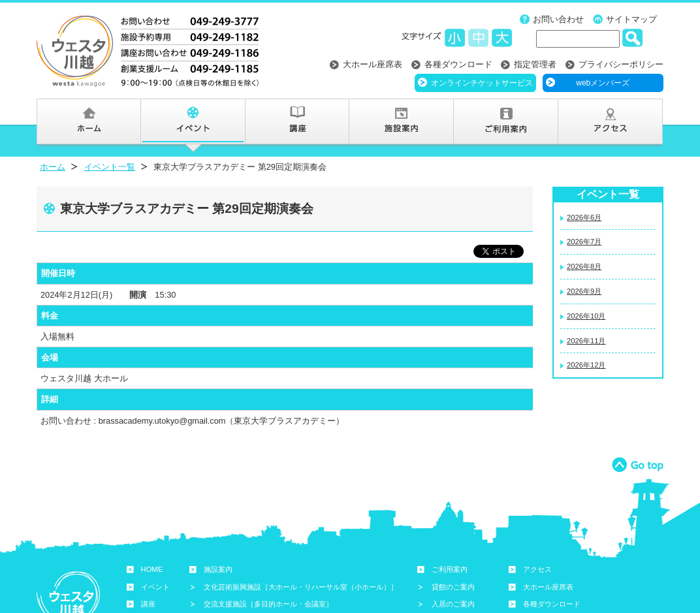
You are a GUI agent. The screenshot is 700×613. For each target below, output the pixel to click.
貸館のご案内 (453, 587)
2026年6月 (584, 217)
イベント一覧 (110, 167)
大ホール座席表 (373, 64)
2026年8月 (584, 266)
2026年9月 (584, 291)
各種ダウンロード (458, 64)
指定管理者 (535, 64)
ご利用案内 (450, 569)
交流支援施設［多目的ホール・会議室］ (268, 604)
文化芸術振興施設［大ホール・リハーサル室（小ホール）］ (301, 587)
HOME (152, 569)
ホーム (53, 167)
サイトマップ (631, 19)
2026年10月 (586, 316)
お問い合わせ (558, 19)
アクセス (537, 569)
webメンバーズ (603, 83)
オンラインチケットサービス (482, 83)
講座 (148, 604)
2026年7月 (584, 242)
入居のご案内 (453, 604)
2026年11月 (586, 341)
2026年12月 (586, 365)
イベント (155, 587)
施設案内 (218, 569)
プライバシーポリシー (621, 64)
